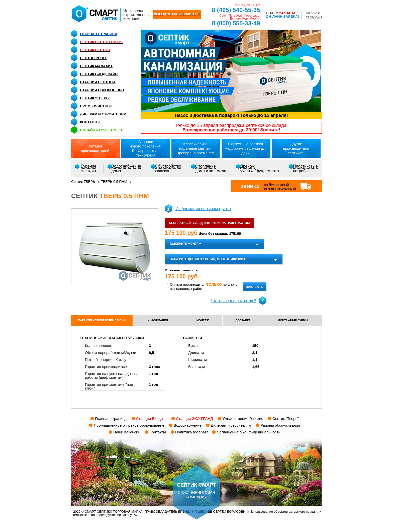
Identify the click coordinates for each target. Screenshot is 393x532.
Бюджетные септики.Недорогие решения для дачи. (246, 148)
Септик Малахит (96, 66)
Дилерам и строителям (103, 114)
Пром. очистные (96, 106)
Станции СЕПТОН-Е (98, 82)
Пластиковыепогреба (305, 169)
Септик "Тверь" (95, 98)
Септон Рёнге (94, 58)
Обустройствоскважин (168, 169)
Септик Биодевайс (99, 74)
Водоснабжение (188, 425)
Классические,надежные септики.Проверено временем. (196, 148)
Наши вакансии (127, 432)
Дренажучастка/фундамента (260, 169)
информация (158, 320)
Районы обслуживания (280, 425)
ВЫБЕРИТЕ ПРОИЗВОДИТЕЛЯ (177, 14)
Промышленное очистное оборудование (129, 425)
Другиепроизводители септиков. (296, 148)
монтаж (203, 320)
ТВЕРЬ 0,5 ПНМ (114, 182)
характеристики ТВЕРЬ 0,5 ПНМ (102, 320)
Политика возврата (192, 432)
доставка (243, 320)
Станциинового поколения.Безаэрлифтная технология (146, 148)
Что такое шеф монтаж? (233, 301)
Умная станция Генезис (243, 419)
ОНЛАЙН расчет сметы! (103, 130)
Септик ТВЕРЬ (83, 182)
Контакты (90, 122)
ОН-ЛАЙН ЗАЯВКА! (282, 17)
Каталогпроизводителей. (96, 148)
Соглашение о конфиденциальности (249, 432)
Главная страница (99, 34)
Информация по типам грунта (203, 209)
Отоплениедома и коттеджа (211, 169)
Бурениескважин (88, 169)
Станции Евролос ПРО (102, 90)
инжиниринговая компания (197, 482)
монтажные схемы (293, 320)
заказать (255, 287)
